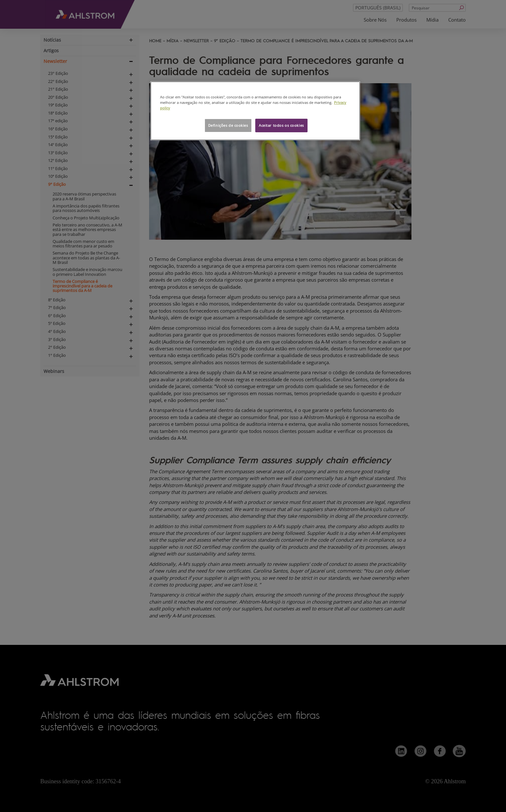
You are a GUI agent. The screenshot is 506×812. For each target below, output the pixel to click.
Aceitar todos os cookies (281, 125)
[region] (255, 111)
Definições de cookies (228, 125)
